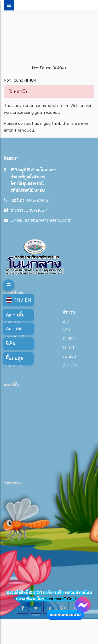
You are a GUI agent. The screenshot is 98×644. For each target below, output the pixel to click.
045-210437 (39, 200)
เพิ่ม (15, 315)
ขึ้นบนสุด (14, 358)
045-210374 (37, 210)
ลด (14, 329)
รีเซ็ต (11, 344)
